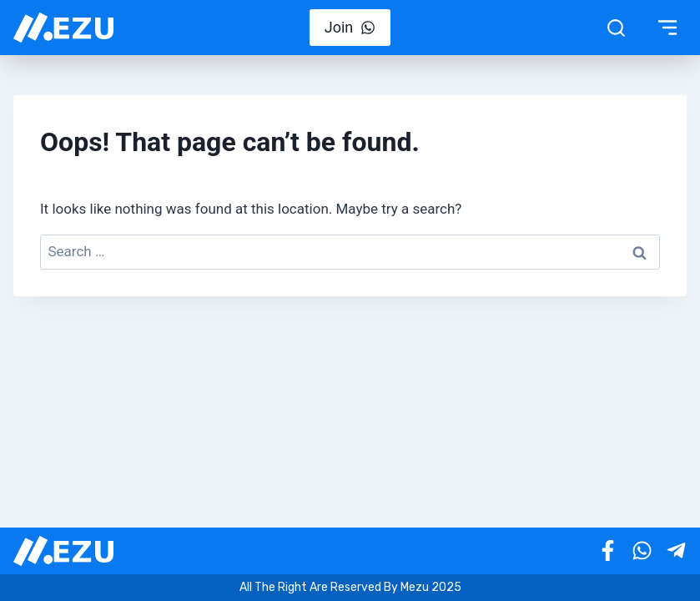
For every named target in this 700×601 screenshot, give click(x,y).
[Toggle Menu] (667, 28)
